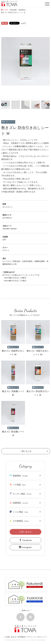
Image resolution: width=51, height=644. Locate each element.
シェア (23, 23)
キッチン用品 (21, 494)
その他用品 (19, 521)
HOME (5, 10)
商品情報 (13, 10)
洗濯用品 (19, 503)
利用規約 (22, 637)
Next (48, 105)
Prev (3, 105)
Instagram (26, 547)
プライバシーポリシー (36, 637)
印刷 (5, 23)
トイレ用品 (19, 512)
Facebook (26, 540)
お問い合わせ (25, 532)
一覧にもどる (26, 451)
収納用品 (22, 10)
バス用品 (18, 485)
